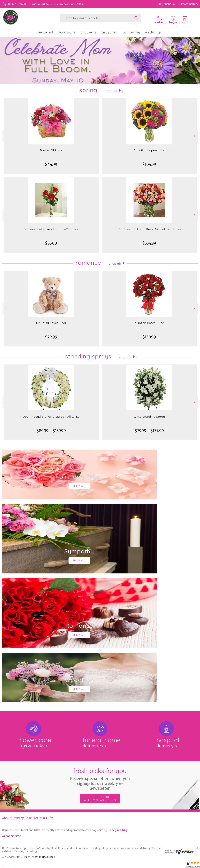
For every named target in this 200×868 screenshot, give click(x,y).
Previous (5, 134)
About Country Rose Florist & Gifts (28, 687)
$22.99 (51, 335)
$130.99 (149, 335)
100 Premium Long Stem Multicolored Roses (149, 227)
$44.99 (51, 162)
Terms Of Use (124, 865)
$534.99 (149, 241)
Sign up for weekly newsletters (100, 667)
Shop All (111, 88)
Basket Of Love (51, 148)
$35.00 (51, 241)
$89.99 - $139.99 (51, 428)
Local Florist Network (166, 865)
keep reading (119, 699)
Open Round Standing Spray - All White (51, 414)
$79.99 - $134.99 (149, 428)
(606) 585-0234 (17, 4)
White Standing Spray (149, 414)
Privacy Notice (143, 865)
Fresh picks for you (100, 648)
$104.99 (149, 162)
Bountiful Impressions (149, 148)
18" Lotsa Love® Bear (51, 320)
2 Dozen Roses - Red (149, 320)
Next (195, 134)
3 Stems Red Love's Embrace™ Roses (51, 227)
